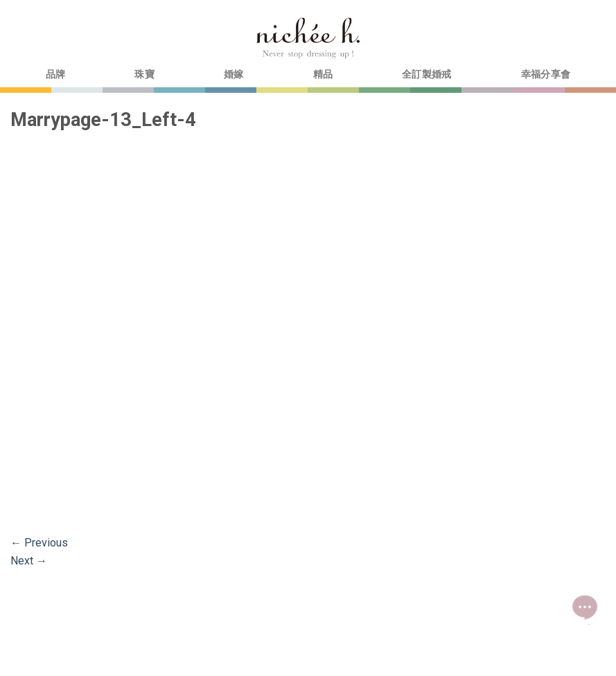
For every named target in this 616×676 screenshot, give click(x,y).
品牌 (56, 74)
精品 (323, 74)
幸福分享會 (546, 74)
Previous (39, 543)
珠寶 (144, 74)
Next (29, 561)
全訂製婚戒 (426, 74)
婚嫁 (234, 74)
